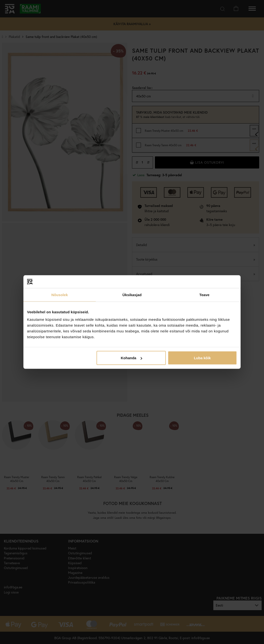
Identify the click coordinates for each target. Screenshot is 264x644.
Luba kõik (202, 358)
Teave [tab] (204, 295)
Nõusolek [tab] (60, 295)
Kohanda (132, 358)
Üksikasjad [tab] (132, 295)
